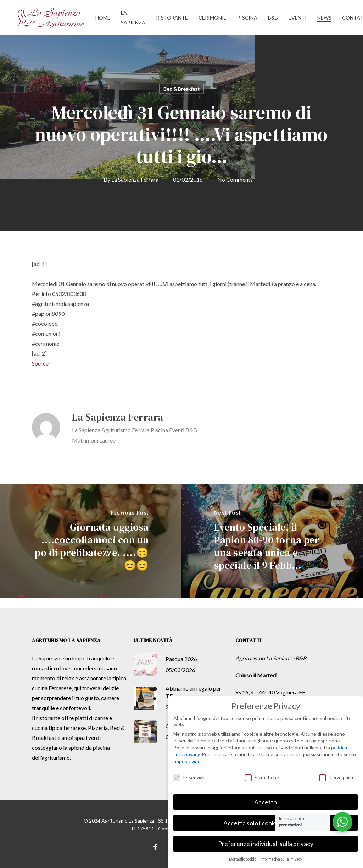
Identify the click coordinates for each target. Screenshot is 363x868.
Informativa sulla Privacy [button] (281, 859)
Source (40, 363)
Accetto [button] (266, 802)
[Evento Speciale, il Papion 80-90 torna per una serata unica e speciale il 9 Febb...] (272, 541)
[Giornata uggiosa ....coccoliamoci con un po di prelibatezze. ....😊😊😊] (91, 541)
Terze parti (336, 777)
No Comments (235, 179)
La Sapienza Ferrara (135, 179)
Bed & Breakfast (181, 89)
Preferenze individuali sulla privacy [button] (266, 844)
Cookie (166, 828)
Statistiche (262, 777)
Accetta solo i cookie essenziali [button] (266, 823)
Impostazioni (188, 761)
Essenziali (189, 777)
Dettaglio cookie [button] (243, 859)
